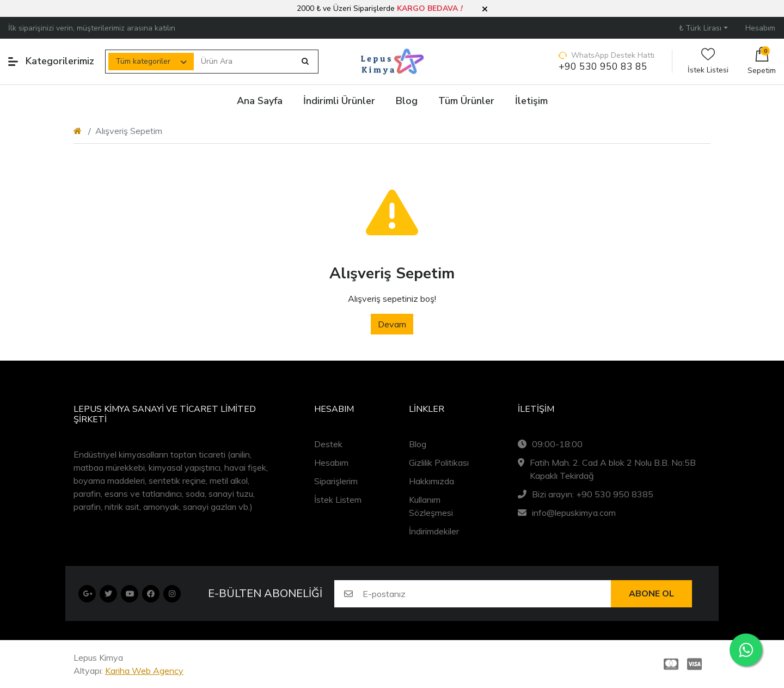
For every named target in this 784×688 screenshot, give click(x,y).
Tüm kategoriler (143, 61)
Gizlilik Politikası (439, 462)
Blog (418, 444)
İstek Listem (338, 500)
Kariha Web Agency (144, 671)
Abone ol (651, 594)
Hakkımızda (431, 481)
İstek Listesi (708, 61)
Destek (328, 444)
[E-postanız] (487, 594)
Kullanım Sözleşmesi (431, 506)
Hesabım (331, 462)
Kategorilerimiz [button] (51, 61)
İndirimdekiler (434, 531)
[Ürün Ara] (244, 62)
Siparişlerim (336, 481)
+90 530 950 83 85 (603, 67)
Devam (392, 324)
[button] (485, 9)
